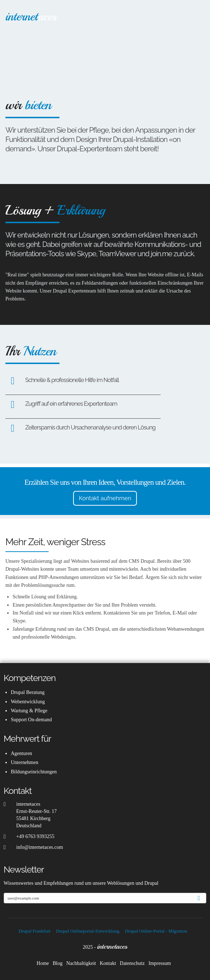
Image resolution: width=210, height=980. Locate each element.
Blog (57, 963)
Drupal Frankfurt (34, 931)
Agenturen (21, 753)
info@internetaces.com (40, 847)
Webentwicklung (28, 702)
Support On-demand (31, 720)
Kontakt (108, 963)
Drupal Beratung (28, 692)
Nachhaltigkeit (81, 963)
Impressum (160, 963)
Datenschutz (132, 963)
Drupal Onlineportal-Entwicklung (88, 931)
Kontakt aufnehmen (105, 498)
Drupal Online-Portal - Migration (156, 931)
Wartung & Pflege (29, 711)
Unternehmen (24, 762)
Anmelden (202, 898)
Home (43, 963)
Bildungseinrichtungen (34, 772)
